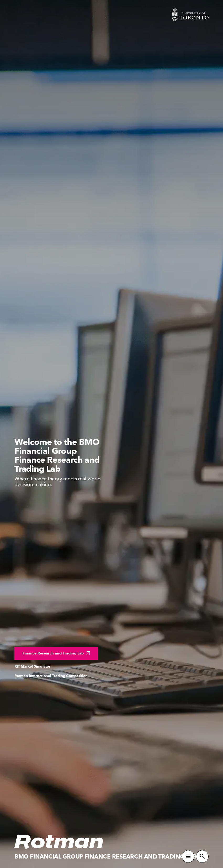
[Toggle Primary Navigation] (188, 856)
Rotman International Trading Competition (51, 676)
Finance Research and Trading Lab (57, 653)
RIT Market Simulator (32, 666)
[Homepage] (59, 842)
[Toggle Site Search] (202, 856)
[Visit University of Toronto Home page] (190, 15)
